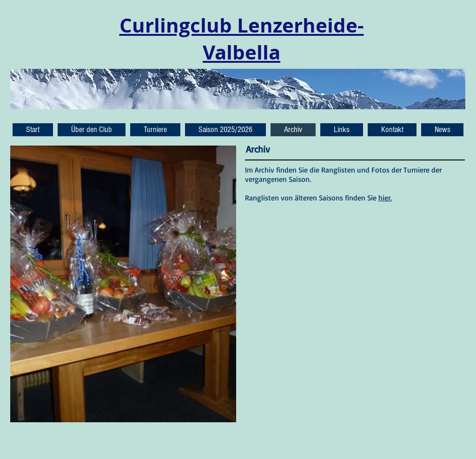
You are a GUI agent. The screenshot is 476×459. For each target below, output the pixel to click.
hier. (385, 198)
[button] (442, 130)
